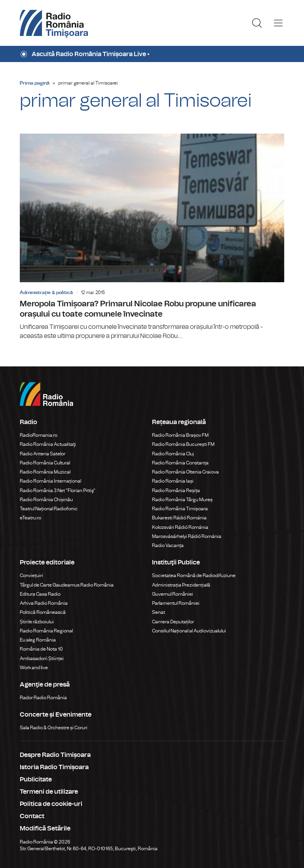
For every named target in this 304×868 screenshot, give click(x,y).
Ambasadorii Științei (42, 659)
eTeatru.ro (30, 518)
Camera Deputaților (173, 622)
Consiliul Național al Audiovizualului (189, 631)
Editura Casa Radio (40, 594)
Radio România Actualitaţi (48, 444)
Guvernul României (173, 594)
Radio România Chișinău (46, 500)
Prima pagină (35, 83)
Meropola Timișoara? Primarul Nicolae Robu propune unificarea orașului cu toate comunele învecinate (152, 237)
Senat (159, 612)
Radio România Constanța (180, 463)
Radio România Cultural (45, 463)
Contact (32, 816)
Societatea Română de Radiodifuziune (194, 576)
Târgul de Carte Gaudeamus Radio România (67, 585)
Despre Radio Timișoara (55, 755)
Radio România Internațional (50, 481)
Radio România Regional (46, 631)
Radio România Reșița (176, 491)
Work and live (34, 668)
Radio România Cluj (173, 454)
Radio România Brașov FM (180, 435)
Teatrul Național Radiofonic (49, 509)
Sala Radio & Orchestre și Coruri (54, 728)
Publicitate (36, 779)
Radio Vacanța (168, 545)
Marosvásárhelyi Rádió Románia (187, 536)
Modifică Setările (45, 828)
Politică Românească (43, 612)
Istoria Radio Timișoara (54, 767)
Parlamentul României (176, 603)
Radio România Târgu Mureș (182, 500)
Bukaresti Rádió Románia (179, 518)
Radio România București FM (183, 444)
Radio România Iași (173, 481)
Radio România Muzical (45, 472)
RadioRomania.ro (39, 435)
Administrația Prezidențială (181, 585)
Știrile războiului (37, 622)
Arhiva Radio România (44, 603)
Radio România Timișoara (180, 509)
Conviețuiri (31, 576)
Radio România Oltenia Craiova (185, 472)
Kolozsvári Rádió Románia (180, 527)
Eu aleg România (38, 640)
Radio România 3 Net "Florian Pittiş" (58, 491)
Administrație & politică (46, 292)
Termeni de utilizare (49, 792)
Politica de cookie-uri (51, 804)
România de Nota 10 (41, 649)
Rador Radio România (43, 698)
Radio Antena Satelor (43, 454)
